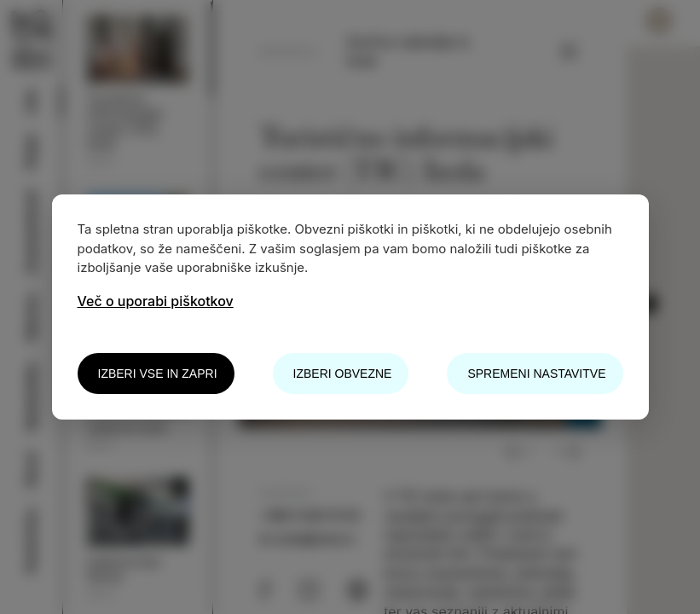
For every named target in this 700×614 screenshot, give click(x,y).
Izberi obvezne (343, 374)
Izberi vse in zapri (158, 374)
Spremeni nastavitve (536, 374)
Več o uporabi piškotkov (156, 301)
